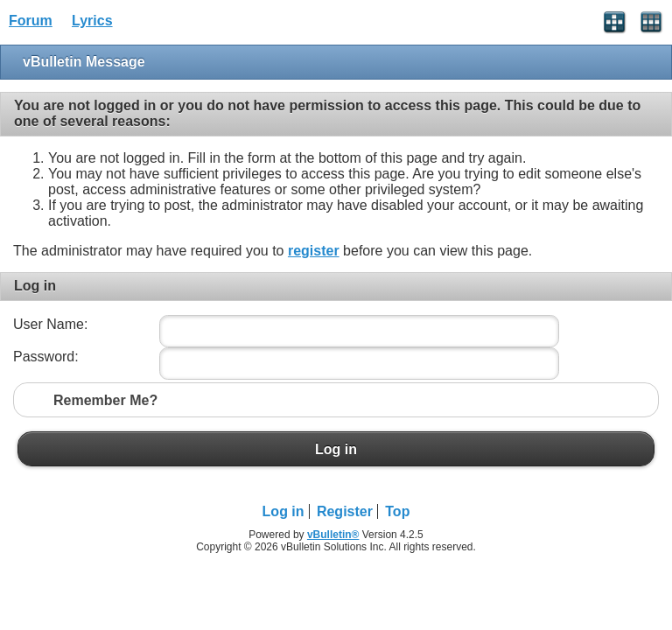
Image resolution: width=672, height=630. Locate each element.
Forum (31, 21)
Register (345, 511)
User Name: (50, 324)
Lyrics (92, 21)
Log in (336, 449)
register (314, 251)
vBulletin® (333, 535)
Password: (46, 357)
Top (397, 511)
